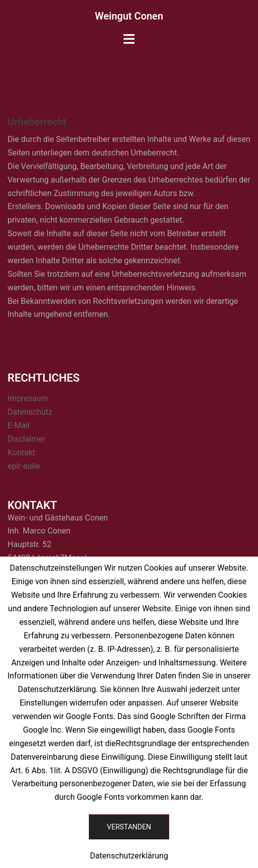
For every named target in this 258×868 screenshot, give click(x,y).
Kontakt (21, 453)
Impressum (28, 398)
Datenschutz (30, 412)
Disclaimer (26, 439)
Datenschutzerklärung (129, 856)
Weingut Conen (129, 16)
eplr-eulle (24, 466)
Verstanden (129, 827)
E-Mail (19, 425)
